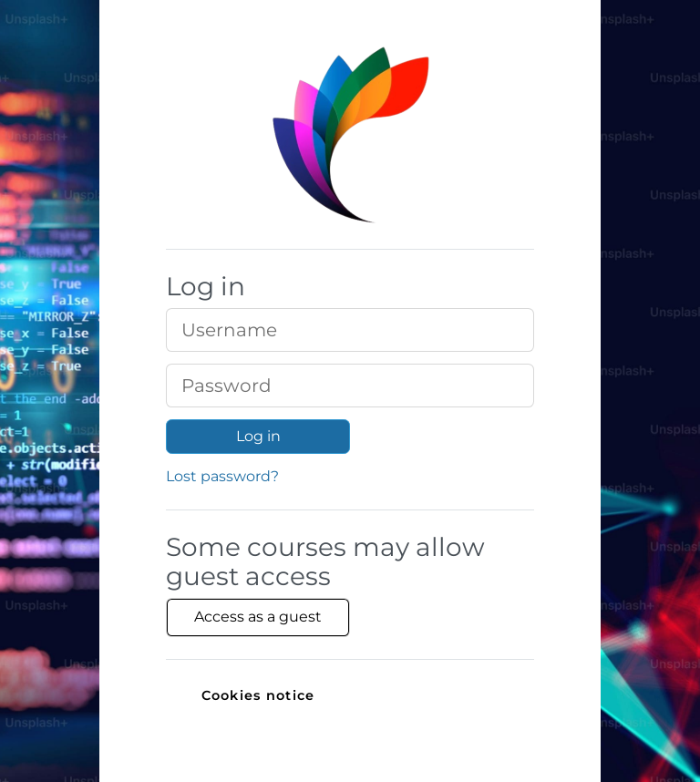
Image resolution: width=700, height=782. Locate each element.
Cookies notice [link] (258, 695)
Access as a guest (258, 617)
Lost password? (222, 476)
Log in (258, 436)
